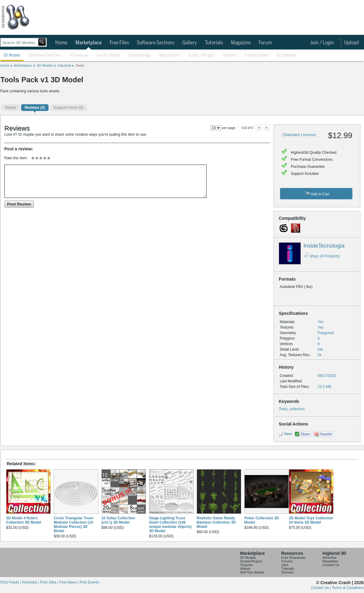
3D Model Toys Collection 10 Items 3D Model (311, 520)
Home (61, 43)
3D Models (12, 55)
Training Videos (257, 55)
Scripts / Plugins (201, 55)
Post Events (89, 582)
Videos (245, 569)
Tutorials (214, 43)
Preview (259, 128)
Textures (229, 55)
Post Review (19, 204)
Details (11, 108)
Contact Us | (321, 588)
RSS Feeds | (11, 582)
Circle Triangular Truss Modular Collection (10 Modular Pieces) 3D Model (74, 525)
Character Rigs (140, 55)
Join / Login (322, 43)
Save (288, 434)
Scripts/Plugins (251, 561)
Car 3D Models (108, 55)
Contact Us (331, 565)
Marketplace (89, 43)
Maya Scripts (169, 55)
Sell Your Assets (252, 572)
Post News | (69, 582)
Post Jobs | (49, 582)
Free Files (119, 43)
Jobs (285, 565)
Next (267, 128)
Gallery (190, 43)
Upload (351, 43)
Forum (265, 43)
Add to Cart (317, 194)
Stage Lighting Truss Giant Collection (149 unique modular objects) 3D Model (170, 525)
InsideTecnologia (324, 246)
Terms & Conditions (348, 588)
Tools (80, 65)
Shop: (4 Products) (322, 256)
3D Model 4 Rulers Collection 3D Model (24, 520)
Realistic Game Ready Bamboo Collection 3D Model (216, 522)
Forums (287, 561)
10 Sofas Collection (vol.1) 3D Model (118, 520)
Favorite (326, 434)
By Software (286, 55)
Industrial (64, 65)
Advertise (329, 558)
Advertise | (31, 582)
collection (297, 409)
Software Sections (156, 43)
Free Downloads (293, 558)
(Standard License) (299, 135)
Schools (287, 572)
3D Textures (79, 55)
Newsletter (330, 561)
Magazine (241, 43)
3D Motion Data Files (45, 55)
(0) (35, 108)
